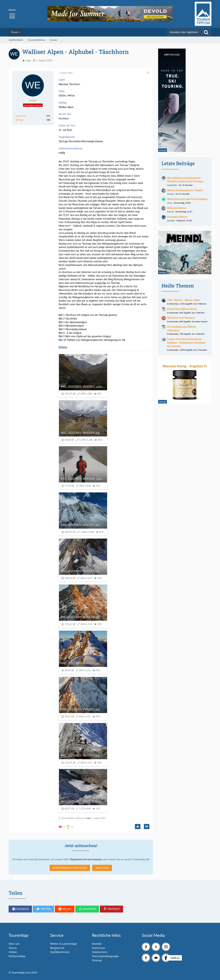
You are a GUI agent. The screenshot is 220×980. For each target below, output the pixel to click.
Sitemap (97, 960)
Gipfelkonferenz (60, 952)
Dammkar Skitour (177, 217)
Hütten (13, 952)
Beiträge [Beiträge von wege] (19, 120)
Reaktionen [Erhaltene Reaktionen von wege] (21, 116)
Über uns (14, 944)
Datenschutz (100, 952)
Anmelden (102, 868)
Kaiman (170, 194)
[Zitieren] (147, 827)
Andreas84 (172, 185)
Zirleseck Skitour (177, 208)
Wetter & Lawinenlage (64, 944)
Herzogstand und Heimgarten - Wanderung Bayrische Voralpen (185, 180)
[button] (20, 909)
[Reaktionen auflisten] (66, 826)
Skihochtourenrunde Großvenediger (187, 199)
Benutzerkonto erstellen (70, 868)
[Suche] (206, 32)
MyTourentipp (17, 956)
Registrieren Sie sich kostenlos (86, 859)
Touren (13, 948)
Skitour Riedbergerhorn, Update (185, 190)
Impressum (98, 948)
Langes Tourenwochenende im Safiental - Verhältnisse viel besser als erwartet (186, 343)
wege (28, 60)
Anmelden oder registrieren (184, 32)
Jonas (170, 203)
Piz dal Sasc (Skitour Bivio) (182, 309)
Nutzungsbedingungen (105, 956)
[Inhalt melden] (138, 827)
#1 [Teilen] (148, 73)
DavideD (171, 221)
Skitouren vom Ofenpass (181, 318)
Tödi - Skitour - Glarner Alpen (184, 300)
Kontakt (97, 944)
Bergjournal (57, 948)
